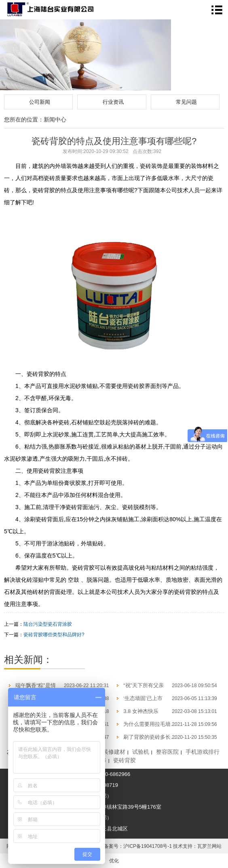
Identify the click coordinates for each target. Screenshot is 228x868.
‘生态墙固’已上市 (143, 698)
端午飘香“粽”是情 (36, 685)
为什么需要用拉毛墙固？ (152, 724)
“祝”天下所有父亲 (144, 685)
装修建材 (114, 752)
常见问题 (186, 102)
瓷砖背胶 (125, 760)
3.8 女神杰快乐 (141, 711)
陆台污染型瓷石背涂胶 (48, 624)
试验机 (141, 752)
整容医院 (167, 752)
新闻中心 (55, 120)
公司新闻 (40, 102)
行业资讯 (113, 102)
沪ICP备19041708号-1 (148, 846)
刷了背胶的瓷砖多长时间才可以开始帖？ (171, 737)
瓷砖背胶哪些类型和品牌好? (54, 635)
